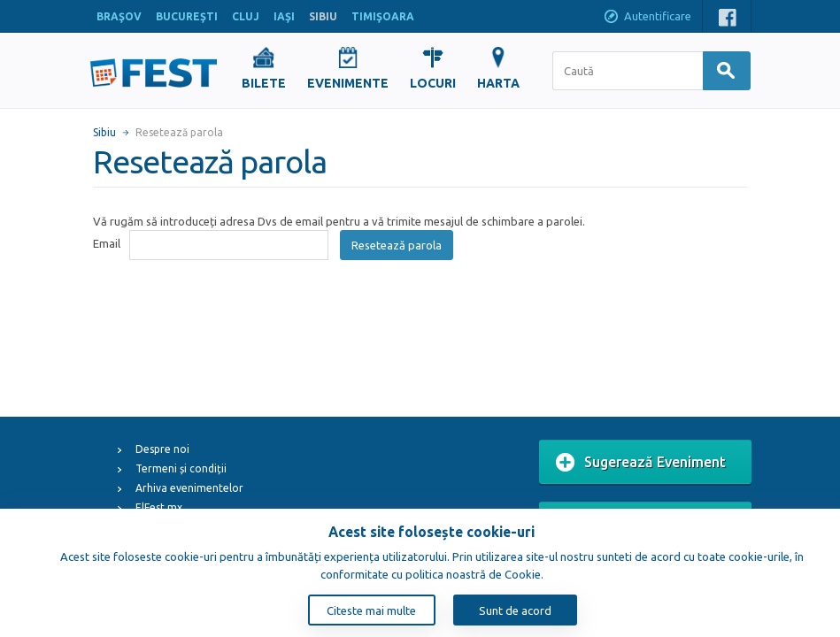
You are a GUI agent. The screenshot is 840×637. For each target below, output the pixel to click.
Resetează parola (397, 245)
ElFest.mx (159, 507)
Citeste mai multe (371, 610)
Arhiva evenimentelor (189, 488)
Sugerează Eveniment (641, 463)
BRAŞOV (119, 16)
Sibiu (104, 132)
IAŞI (284, 16)
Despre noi (162, 449)
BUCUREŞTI (187, 16)
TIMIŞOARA (383, 16)
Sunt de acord (515, 610)
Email (107, 243)
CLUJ (246, 16)
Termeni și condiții (181, 468)
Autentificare (647, 18)
